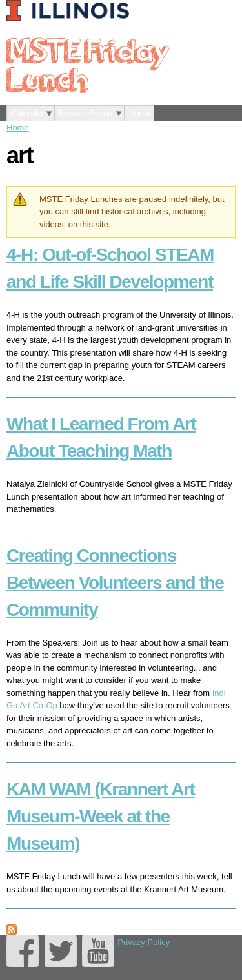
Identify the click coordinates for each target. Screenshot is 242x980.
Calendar (27, 113)
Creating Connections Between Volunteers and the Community (115, 583)
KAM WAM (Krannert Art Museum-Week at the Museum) (101, 816)
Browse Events (87, 113)
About (139, 113)
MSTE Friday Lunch (87, 64)
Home (18, 128)
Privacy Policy (144, 942)
